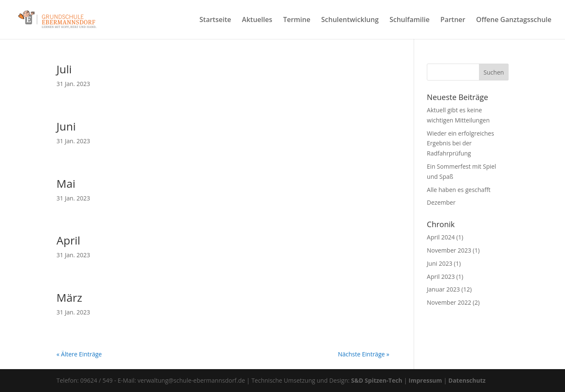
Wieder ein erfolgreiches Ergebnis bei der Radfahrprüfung (461, 143)
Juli (64, 69)
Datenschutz (467, 380)
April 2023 (441, 277)
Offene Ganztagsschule (514, 20)
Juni (66, 126)
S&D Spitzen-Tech (377, 380)
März (69, 297)
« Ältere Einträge (79, 354)
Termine (297, 20)
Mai (66, 183)
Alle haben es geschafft (459, 190)
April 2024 (441, 237)
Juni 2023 (440, 263)
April (68, 240)
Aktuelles (257, 20)
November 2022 (449, 302)
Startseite (216, 20)
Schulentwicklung (350, 20)
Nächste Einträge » (363, 354)
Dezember (441, 202)
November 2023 (449, 250)
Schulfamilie (409, 20)
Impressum (425, 380)
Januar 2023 (443, 289)
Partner (453, 20)
